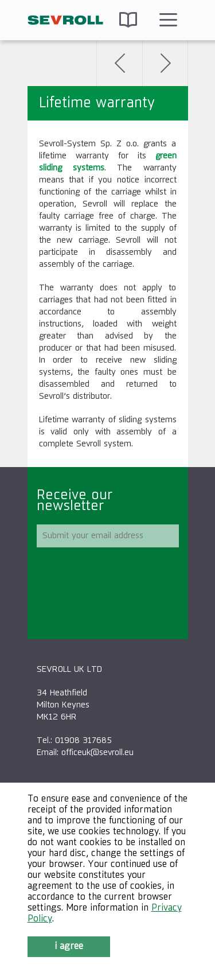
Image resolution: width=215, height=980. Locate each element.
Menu (168, 20)
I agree (69, 947)
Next (165, 63)
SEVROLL (66, 20)
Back (119, 63)
